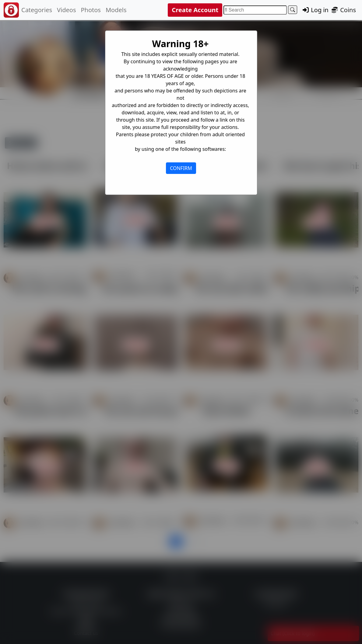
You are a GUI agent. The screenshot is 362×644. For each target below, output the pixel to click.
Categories (37, 10)
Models (116, 10)
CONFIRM (181, 168)
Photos (91, 10)
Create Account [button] (195, 10)
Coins (343, 10)
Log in (315, 10)
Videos (66, 10)
